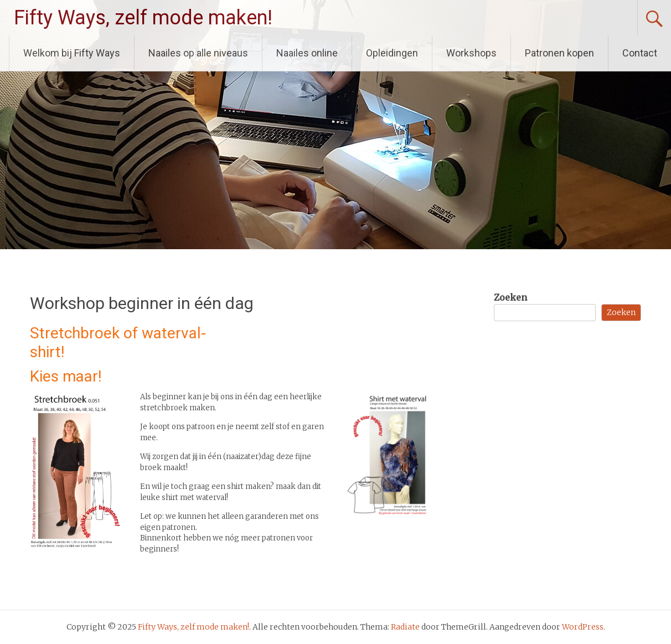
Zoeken (510, 297)
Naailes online (307, 53)
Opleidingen (392, 53)
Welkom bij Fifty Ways (72, 53)
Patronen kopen (559, 53)
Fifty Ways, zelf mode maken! (143, 18)
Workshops (471, 53)
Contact (640, 53)
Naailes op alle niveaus (198, 53)
